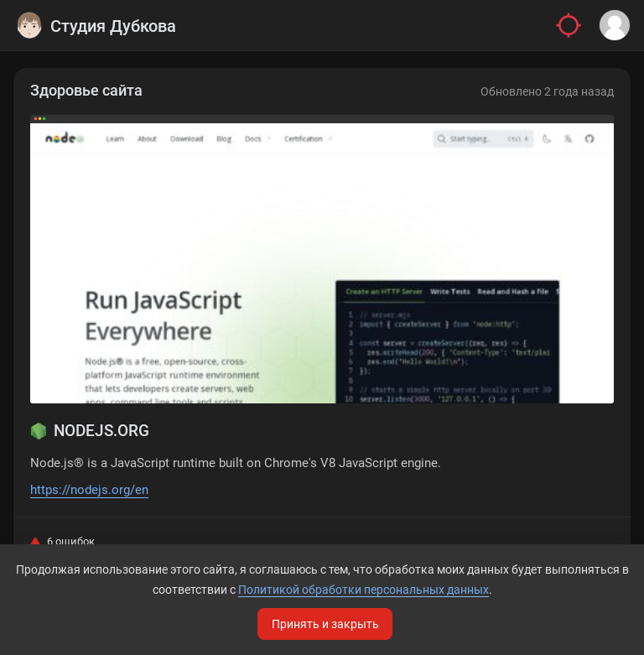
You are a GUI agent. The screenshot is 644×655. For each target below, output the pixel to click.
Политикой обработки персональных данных (364, 590)
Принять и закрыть (325, 624)
